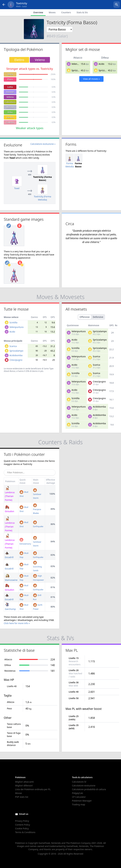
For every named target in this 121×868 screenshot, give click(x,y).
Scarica (13, 346)
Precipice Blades (37, 509)
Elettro (10, 117)
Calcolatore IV (79, 782)
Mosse (18, 793)
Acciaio (10, 107)
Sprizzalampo (78, 70)
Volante (10, 92)
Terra (10, 74)
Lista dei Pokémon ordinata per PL (33, 789)
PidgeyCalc (78, 793)
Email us (24, 814)
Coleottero (10, 102)
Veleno (10, 97)
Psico (10, 79)
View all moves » (91, 79)
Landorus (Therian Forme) (10, 524)
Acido (101, 64)
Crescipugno (16, 360)
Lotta (10, 87)
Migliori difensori (24, 786)
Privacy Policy (22, 821)
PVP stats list (22, 797)
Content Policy (23, 825)
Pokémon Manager (82, 801)
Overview (38, 12)
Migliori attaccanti (24, 782)
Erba (10, 112)
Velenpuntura (79, 64)
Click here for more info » (17, 623)
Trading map (79, 804)
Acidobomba (16, 355)
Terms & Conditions (25, 832)
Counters (66, 12)
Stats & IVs (82, 12)
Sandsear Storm (37, 494)
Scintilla (13, 322)
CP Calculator (79, 797)
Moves (52, 12)
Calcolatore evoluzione (84, 786)
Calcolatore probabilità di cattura (89, 789)
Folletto (10, 122)
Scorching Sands (37, 567)
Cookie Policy (22, 828)
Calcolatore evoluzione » (43, 144)
